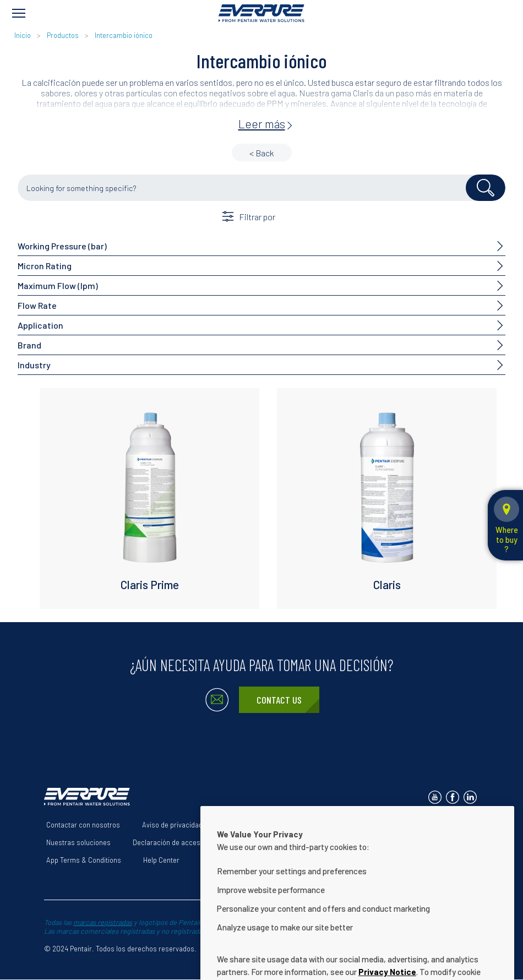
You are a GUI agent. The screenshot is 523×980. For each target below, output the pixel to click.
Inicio (23, 35)
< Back (262, 153)
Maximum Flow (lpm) (58, 285)
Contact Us (279, 700)
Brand (29, 345)
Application (40, 325)
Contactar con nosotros (83, 825)
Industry (34, 365)
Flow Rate (37, 305)
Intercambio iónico (124, 35)
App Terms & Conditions (84, 860)
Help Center (161, 860)
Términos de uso (250, 825)
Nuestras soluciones (78, 842)
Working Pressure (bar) (62, 246)
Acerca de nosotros (329, 825)
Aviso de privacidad (172, 825)
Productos (63, 35)
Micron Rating (45, 266)
